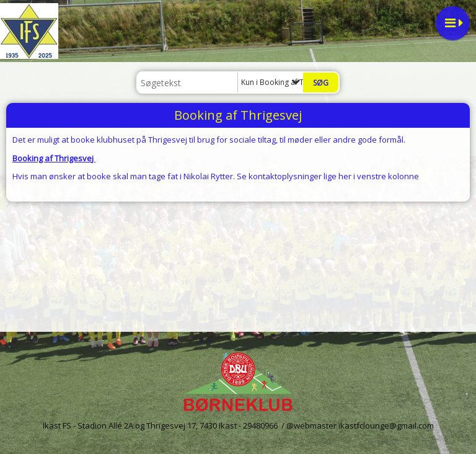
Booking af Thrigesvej (54, 158)
